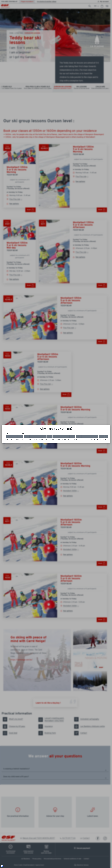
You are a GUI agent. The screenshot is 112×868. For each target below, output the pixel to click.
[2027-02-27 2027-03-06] (73, 437)
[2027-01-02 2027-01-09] (26, 437)
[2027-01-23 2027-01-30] (44, 437)
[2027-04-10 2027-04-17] (107, 437)
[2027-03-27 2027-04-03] (96, 437)
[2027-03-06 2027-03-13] (78, 437)
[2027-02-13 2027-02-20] (61, 437)
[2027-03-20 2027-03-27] (90, 437)
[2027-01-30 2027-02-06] (50, 437)
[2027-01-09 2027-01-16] (32, 437)
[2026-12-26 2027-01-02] (21, 437)
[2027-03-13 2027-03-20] (84, 437)
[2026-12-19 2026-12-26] (15, 437)
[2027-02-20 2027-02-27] (67, 437)
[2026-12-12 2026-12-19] (9, 437)
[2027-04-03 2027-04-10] (101, 437)
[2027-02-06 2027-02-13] (55, 437)
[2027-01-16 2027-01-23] (38, 437)
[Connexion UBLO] (2, 866)
